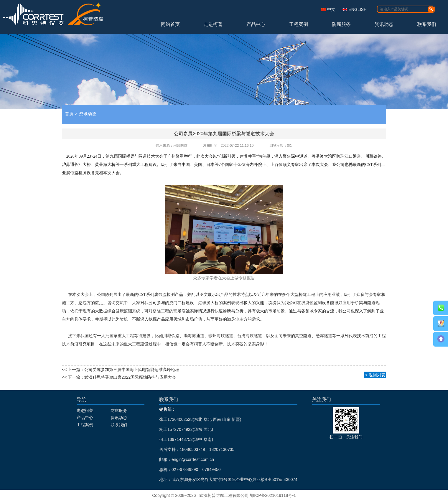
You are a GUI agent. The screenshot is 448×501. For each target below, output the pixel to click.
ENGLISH (358, 9)
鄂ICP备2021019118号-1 (273, 495)
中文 (331, 9)
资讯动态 (384, 24)
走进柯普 (213, 24)
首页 (69, 114)
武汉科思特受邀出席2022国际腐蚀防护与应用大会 (130, 377)
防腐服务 (341, 24)
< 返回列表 (375, 375)
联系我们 (427, 24)
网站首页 (170, 24)
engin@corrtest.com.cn (193, 459)
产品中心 (256, 24)
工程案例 (299, 24)
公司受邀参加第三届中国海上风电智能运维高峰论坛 (132, 370)
